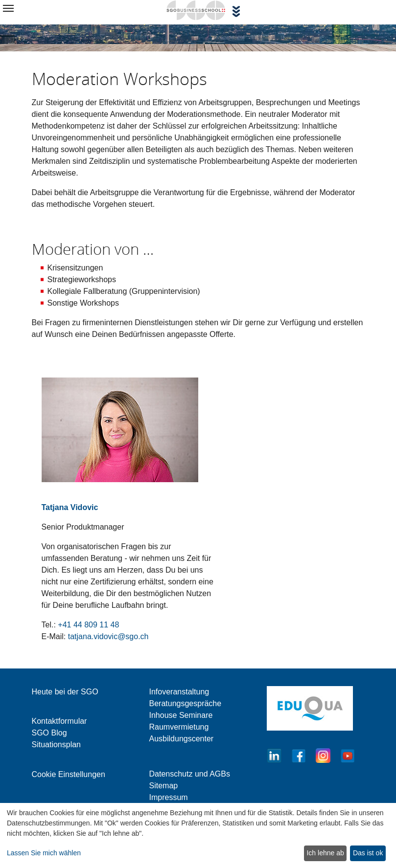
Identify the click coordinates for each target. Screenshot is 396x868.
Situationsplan (57, 745)
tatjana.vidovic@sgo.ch (108, 636)
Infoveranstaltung (179, 692)
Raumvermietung (179, 727)
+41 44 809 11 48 (88, 625)
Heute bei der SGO (65, 692)
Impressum (169, 797)
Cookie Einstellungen (69, 774)
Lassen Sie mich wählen (44, 853)
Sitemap (164, 786)
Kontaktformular (59, 721)
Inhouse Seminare (181, 715)
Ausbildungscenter (182, 739)
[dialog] (198, 835)
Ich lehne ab (325, 853)
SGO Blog (49, 733)
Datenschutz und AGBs (190, 774)
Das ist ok (368, 853)
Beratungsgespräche (186, 703)
